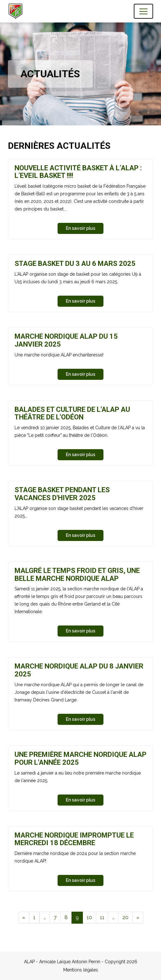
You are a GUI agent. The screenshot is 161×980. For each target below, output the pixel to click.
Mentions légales (81, 970)
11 (102, 917)
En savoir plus (80, 228)
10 (89, 917)
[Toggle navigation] (143, 11)
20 (125, 917)
